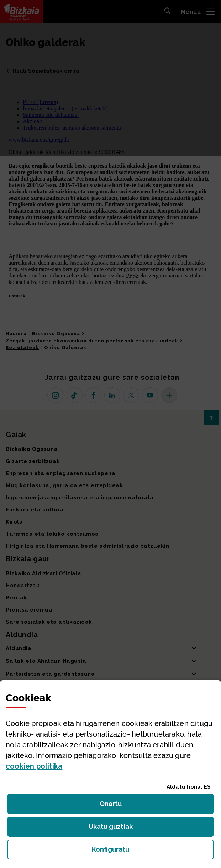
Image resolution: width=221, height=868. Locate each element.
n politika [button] (34, 766)
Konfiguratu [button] (149, 851)
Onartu (118, 806)
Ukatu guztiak (113, 829)
